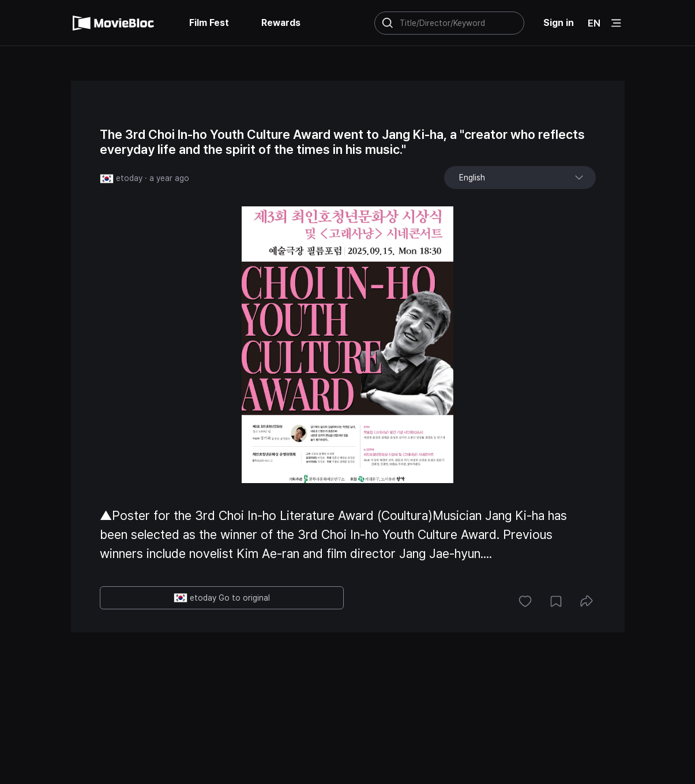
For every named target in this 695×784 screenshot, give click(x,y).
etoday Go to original (222, 598)
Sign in (559, 23)
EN (594, 23)
